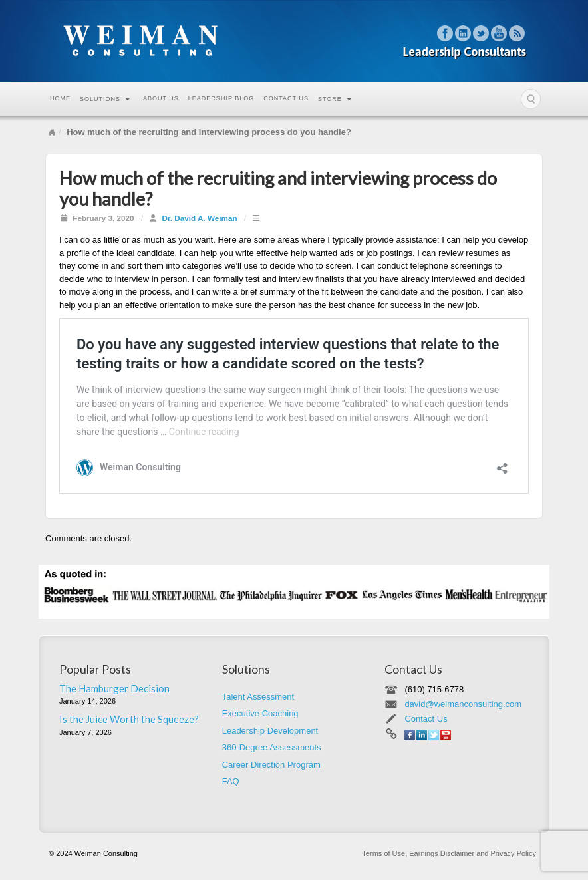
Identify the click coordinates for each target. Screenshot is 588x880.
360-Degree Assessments (272, 747)
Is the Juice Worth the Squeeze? (129, 719)
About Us (161, 98)
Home (60, 98)
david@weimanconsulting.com (463, 704)
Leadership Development (270, 731)
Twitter (481, 33)
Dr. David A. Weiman (200, 218)
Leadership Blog (221, 98)
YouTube (499, 33)
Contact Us (286, 98)
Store (335, 99)
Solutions (105, 99)
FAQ (231, 781)
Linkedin (463, 33)
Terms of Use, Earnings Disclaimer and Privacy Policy (449, 853)
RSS (517, 33)
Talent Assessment (258, 697)
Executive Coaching (260, 713)
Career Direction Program (271, 765)
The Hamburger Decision (114, 688)
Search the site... (531, 99)
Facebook (445, 33)
